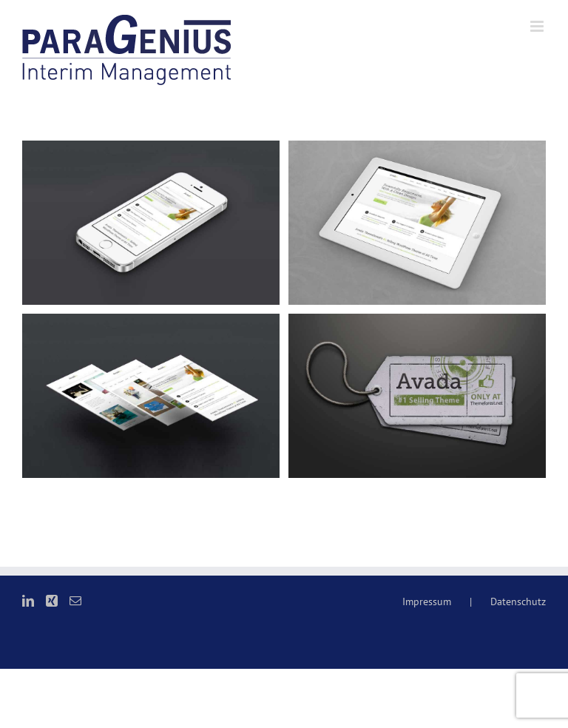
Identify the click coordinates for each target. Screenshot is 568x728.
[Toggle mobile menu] (538, 26)
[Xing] (52, 601)
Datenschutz (518, 601)
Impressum (427, 601)
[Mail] (75, 601)
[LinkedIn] (28, 601)
